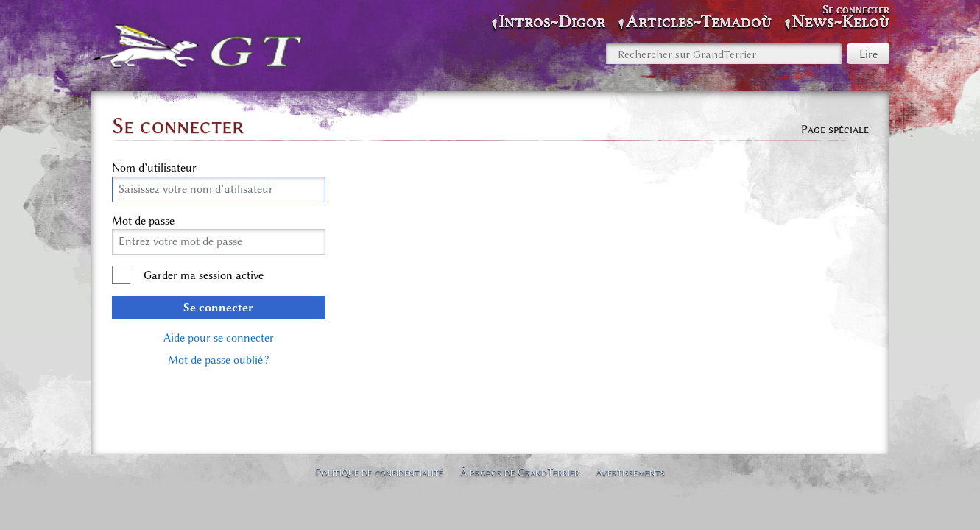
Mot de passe (143, 221)
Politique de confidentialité (379, 472)
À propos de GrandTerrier (520, 472)
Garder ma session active (204, 275)
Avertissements (630, 472)
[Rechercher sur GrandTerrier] (724, 54)
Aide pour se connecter (219, 338)
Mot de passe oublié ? (218, 360)
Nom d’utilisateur (154, 168)
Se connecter (218, 308)
